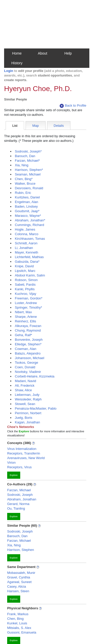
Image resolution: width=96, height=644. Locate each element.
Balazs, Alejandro (28, 353)
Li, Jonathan (24, 248)
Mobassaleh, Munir (21, 573)
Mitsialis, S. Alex (19, 628)
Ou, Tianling (16, 508)
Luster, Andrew (26, 303)
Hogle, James (25, 229)
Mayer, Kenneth (26, 252)
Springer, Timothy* (28, 307)
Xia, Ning (22, 165)
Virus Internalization (22, 449)
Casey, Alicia (17, 586)
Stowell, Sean (25, 404)
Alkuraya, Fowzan (28, 326)
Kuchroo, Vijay (26, 294)
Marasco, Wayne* (28, 216)
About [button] (43, 53)
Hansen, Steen (18, 591)
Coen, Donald (25, 367)
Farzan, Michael (19, 490)
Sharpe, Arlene (26, 317)
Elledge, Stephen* (28, 344)
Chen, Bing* (24, 179)
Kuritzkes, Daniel (27, 197)
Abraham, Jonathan (22, 499)
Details (59, 126)
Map (35, 126)
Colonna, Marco (27, 234)
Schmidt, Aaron (26, 243)
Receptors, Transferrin (24, 453)
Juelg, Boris (24, 418)
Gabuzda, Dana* (27, 262)
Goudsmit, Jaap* (27, 211)
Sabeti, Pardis (25, 285)
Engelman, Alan (26, 202)
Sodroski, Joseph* (28, 151)
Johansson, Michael (30, 358)
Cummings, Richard (29, 225)
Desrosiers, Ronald (29, 188)
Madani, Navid (25, 381)
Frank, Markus (18, 614)
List (15, 126)
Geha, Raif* (23, 335)
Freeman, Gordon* (29, 298)
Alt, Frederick (25, 386)
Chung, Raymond (28, 330)
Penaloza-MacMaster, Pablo (36, 408)
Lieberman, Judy (27, 395)
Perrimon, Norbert (28, 413)
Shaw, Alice (23, 390)
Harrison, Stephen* (29, 170)
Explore (14, 475)
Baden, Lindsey (26, 206)
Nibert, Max (23, 312)
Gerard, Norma (18, 504)
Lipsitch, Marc (25, 271)
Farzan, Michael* (27, 161)
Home (17, 53)
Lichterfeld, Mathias (29, 257)
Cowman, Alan (26, 349)
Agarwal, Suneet (19, 582)
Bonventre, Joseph (29, 340)
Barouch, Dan (25, 156)
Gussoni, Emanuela (22, 632)
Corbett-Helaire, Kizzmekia (35, 376)
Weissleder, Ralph (28, 399)
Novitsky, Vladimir (28, 372)
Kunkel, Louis (17, 623)
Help (68, 53)
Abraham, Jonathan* (30, 220)
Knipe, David (24, 266)
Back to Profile (73, 106)
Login (9, 71)
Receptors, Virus (19, 467)
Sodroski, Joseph (20, 495)
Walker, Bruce (25, 184)
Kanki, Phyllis (25, 289)
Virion (11, 463)
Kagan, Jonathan (27, 422)
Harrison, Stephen (21, 550)
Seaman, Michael (28, 174)
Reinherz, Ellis (25, 321)
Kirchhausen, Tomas (30, 239)
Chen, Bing (15, 619)
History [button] (17, 63)
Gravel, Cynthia (19, 577)
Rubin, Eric (23, 193)
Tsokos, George (26, 363)
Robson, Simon (26, 280)
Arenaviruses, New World (26, 458)
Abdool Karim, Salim (30, 275)
